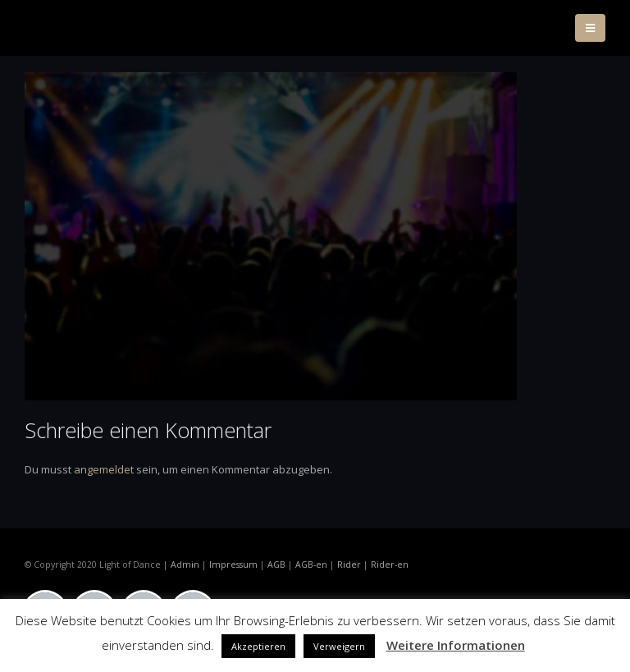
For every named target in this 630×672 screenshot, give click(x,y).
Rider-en (390, 565)
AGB (276, 565)
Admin (185, 565)
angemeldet (104, 469)
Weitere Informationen (456, 645)
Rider (349, 565)
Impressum (233, 565)
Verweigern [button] (339, 646)
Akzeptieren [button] (258, 646)
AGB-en (311, 565)
